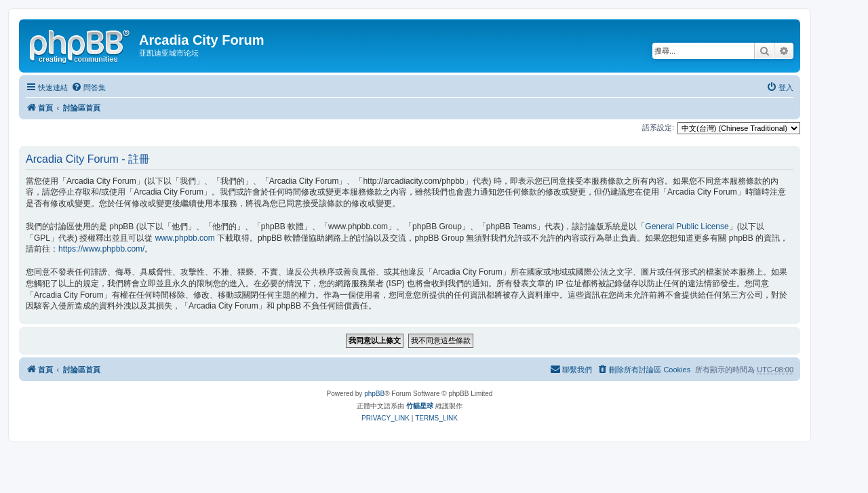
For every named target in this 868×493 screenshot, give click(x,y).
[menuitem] (88, 87)
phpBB (374, 394)
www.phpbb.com (185, 238)
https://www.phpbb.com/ (101, 249)
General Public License (687, 226)
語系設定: (658, 127)
